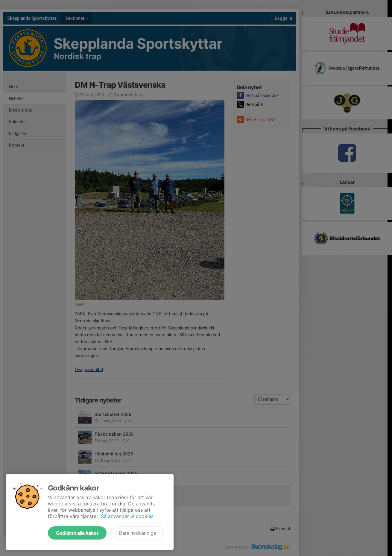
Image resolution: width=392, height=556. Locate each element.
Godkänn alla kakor (77, 533)
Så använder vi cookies (127, 516)
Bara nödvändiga (137, 533)
